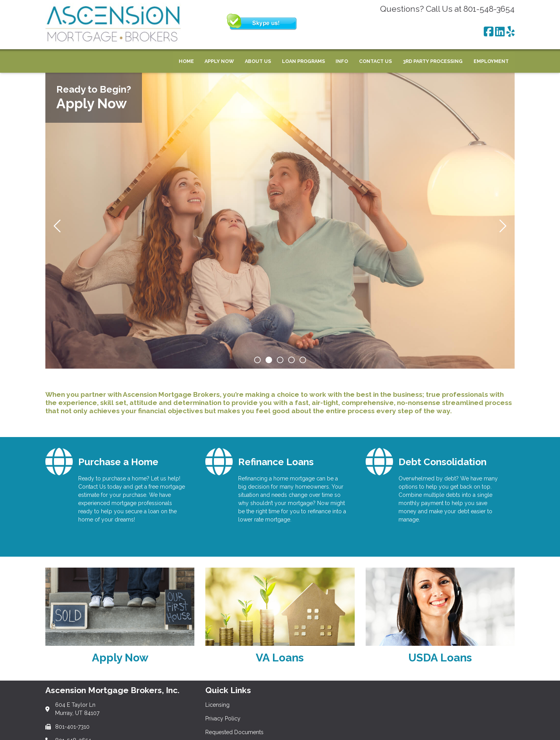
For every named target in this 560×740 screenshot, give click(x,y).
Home (186, 61)
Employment (491, 61)
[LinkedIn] (500, 32)
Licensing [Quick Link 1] (217, 705)
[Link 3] (440, 619)
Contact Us (375, 61)
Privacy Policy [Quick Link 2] (223, 718)
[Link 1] (120, 619)
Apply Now (219, 61)
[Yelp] (511, 32)
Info (342, 61)
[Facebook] (489, 32)
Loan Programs (303, 61)
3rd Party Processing (433, 61)
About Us (258, 61)
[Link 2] (280, 619)
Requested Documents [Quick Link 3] (234, 732)
